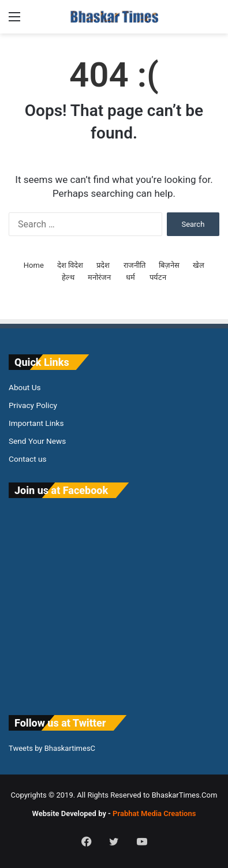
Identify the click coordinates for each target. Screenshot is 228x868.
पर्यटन (158, 277)
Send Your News (37, 441)
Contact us (28, 459)
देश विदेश (70, 265)
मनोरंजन (99, 277)
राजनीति (134, 265)
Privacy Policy (33, 405)
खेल (199, 265)
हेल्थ (68, 277)
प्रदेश (103, 265)
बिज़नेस (169, 265)
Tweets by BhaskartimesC (52, 748)
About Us (25, 387)
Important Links (36, 423)
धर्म (130, 277)
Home (34, 265)
